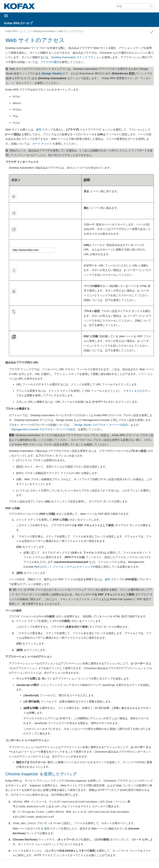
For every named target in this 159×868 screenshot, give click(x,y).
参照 (39, 130)
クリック (76, 384)
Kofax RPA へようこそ (18, 31)
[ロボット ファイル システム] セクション (65, 567)
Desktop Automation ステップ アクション (76, 57)
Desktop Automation (44, 31)
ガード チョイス (42, 144)
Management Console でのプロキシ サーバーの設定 (43, 429)
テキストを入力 (133, 391)
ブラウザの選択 (50, 62)
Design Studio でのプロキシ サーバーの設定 (101, 425)
